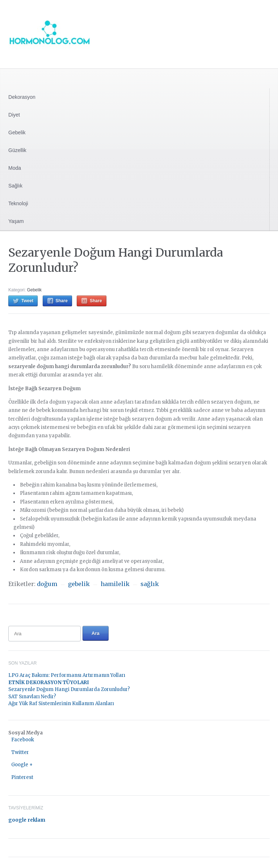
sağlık (150, 584)
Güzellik (17, 150)
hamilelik (115, 584)
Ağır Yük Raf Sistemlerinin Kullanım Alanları (61, 703)
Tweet (27, 301)
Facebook (23, 740)
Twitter (20, 752)
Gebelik (17, 132)
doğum (47, 584)
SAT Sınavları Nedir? (32, 697)
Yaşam (16, 221)
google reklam (27, 820)
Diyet (14, 115)
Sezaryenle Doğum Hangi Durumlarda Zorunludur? (69, 689)
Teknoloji (18, 203)
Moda (15, 168)
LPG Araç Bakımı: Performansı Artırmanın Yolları (67, 675)
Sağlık (15, 186)
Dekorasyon (22, 97)
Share (62, 301)
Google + (22, 765)
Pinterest (22, 777)
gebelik (79, 584)
